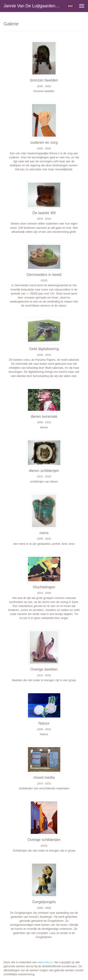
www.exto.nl (45, 962)
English (70, 6)
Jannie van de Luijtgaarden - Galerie (34, 6)
